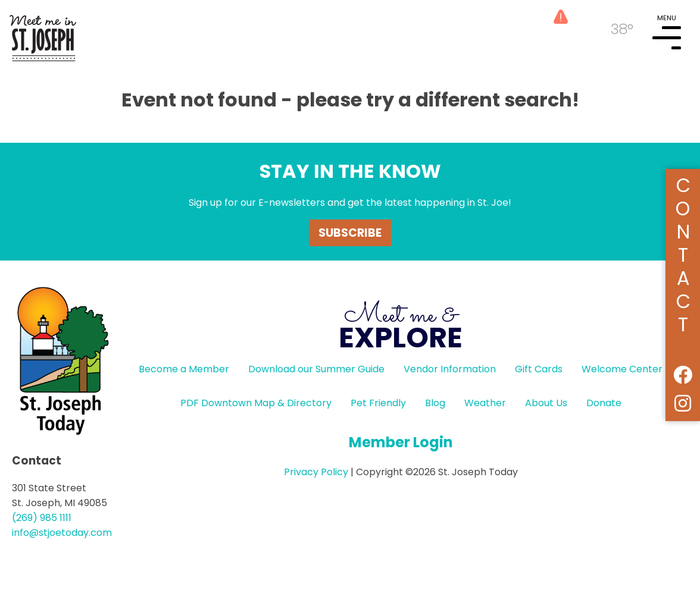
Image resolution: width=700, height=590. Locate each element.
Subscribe (350, 233)
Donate (604, 403)
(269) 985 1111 (42, 518)
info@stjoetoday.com (62, 533)
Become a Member (184, 369)
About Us (546, 403)
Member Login (401, 442)
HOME (43, 33)
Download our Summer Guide (316, 369)
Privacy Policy (316, 472)
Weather (485, 403)
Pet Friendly (378, 403)
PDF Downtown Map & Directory (256, 403)
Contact (683, 253)
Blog (435, 403)
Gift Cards (539, 369)
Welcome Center (622, 369)
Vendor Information (450, 369)
